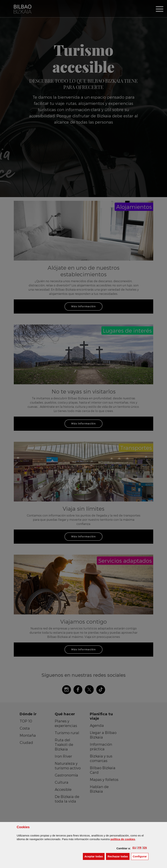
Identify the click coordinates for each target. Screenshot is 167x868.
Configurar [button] (141, 856)
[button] (134, 848)
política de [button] (123, 839)
